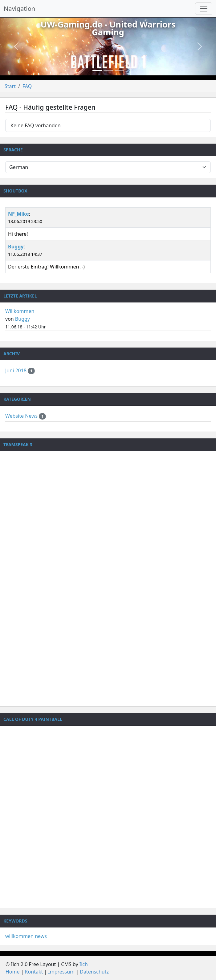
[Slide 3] (119, 70)
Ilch (84, 964)
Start (10, 86)
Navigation (19, 8)
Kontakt (34, 972)
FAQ (27, 86)
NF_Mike (18, 214)
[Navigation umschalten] (204, 9)
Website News (22, 416)
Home (13, 972)
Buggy (16, 247)
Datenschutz (94, 972)
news (41, 936)
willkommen (19, 936)
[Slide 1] (97, 70)
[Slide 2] (108, 70)
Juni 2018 (16, 370)
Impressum (61, 972)
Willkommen (20, 311)
